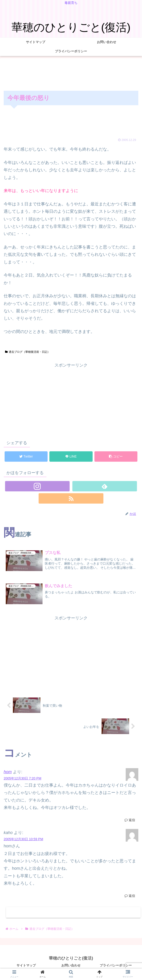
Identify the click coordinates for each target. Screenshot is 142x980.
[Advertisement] (71, 73)
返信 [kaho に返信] (130, 896)
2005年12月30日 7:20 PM (23, 778)
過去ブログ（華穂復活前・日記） (28, 352)
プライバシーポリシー (116, 965)
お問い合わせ (71, 965)
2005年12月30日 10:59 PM (23, 839)
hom (8, 772)
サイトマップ (26, 965)
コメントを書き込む (73, 912)
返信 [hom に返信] (130, 820)
